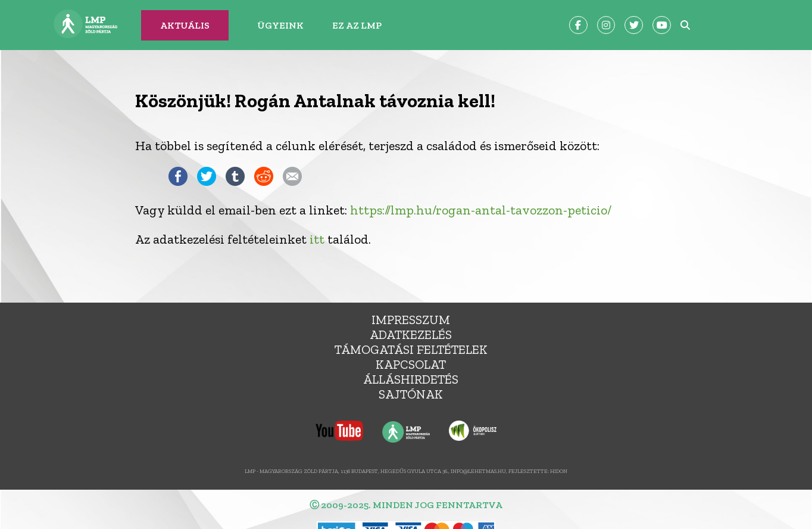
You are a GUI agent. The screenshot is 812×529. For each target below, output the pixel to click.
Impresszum (411, 320)
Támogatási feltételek (411, 349)
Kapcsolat (411, 364)
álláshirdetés (411, 379)
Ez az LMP (357, 25)
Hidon (559, 471)
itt (317, 239)
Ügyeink (280, 25)
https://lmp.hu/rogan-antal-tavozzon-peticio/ (481, 210)
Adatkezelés (411, 334)
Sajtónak (411, 394)
